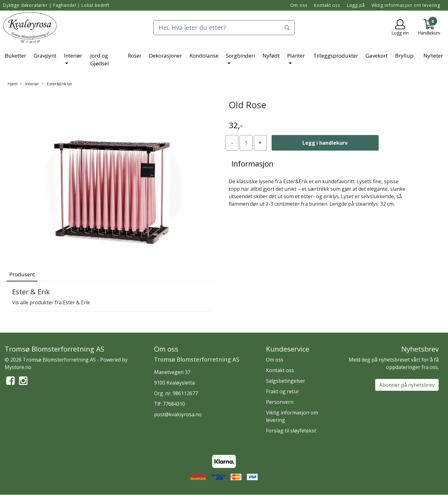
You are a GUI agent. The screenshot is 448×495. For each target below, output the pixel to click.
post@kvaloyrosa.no (178, 414)
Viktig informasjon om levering (406, 5)
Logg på (356, 5)
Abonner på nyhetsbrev (407, 385)
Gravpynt (45, 56)
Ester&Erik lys (57, 84)
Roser (135, 56)
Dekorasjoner (166, 56)
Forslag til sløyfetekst (291, 431)
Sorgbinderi (240, 56)
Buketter (16, 56)
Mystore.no (18, 367)
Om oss (299, 5)
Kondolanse (204, 56)
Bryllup (404, 56)
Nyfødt (271, 56)
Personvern (280, 402)
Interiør (73, 56)
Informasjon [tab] (252, 163)
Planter (296, 56)
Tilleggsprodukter (336, 56)
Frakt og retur (282, 391)
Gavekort (377, 56)
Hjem (13, 84)
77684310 (174, 404)
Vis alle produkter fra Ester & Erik (51, 302)
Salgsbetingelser (286, 381)
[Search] (224, 28)
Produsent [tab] (22, 274)
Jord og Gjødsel (100, 60)
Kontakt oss (327, 5)
